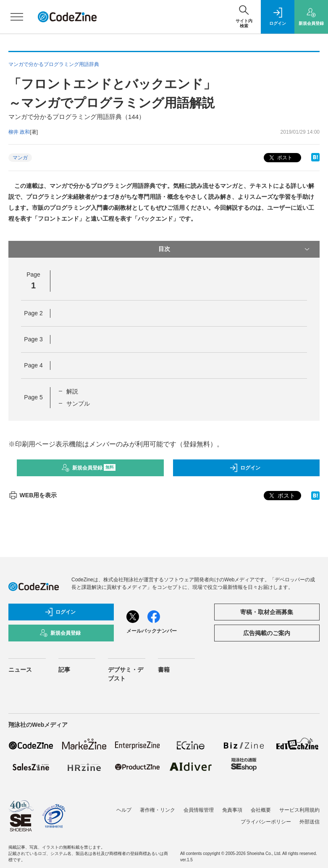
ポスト (280, 158)
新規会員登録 (88, 468)
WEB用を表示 (33, 495)
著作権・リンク (157, 810)
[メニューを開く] (17, 17)
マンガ (20, 158)
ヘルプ (124, 810)
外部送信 (310, 822)
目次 (235, 249)
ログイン (245, 468)
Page (33, 313)
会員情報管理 (199, 810)
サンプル (78, 404)
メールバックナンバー (152, 631)
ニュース (20, 670)
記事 (64, 670)
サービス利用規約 (299, 810)
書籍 (164, 670)
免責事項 (232, 810)
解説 (72, 391)
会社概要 (261, 810)
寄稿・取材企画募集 (267, 612)
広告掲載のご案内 (267, 633)
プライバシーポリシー (266, 822)
